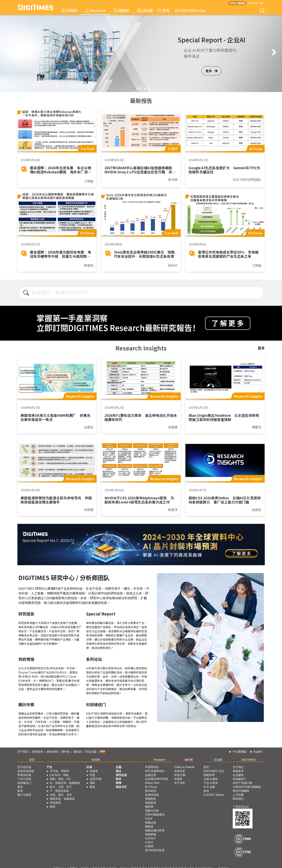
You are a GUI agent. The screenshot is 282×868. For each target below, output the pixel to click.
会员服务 (238, 775)
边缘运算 (151, 775)
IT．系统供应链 (59, 791)
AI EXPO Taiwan (214, 795)
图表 (53, 807)
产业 (49, 767)
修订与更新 (24, 795)
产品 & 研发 (211, 783)
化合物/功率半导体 (157, 779)
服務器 (149, 826)
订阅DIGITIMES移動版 (247, 787)
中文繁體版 (240, 752)
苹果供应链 (24, 775)
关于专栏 (180, 783)
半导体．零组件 (60, 771)
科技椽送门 (24, 783)
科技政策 (55, 803)
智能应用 (209, 775)
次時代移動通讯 (155, 815)
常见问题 (91, 752)
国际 (92, 783)
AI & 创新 (209, 787)
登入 (262, 3)
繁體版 (233, 3)
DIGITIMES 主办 (214, 771)
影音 (163, 10)
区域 (89, 767)
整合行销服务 (241, 791)
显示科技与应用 (155, 850)
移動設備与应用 (155, 830)
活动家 (145, 10)
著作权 (66, 752)
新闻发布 (38, 752)
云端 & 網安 (211, 779)
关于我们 (23, 752)
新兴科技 (151, 791)
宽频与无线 (152, 811)
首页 (32, 760)
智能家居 (151, 803)
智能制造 (151, 799)
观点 (119, 771)
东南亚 (94, 771)
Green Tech (152, 783)
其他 (206, 791)
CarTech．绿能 (59, 775)
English (258, 752)
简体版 (241, 3)
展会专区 (121, 787)
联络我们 (238, 799)
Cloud (149, 819)
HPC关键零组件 (155, 771)
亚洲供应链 (152, 795)
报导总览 (121, 775)
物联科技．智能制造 (62, 799)
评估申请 (253, 3)
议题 (119, 767)
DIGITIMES (249, 760)
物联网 (149, 807)
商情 (119, 783)
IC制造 (149, 846)
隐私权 (78, 752)
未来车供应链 (26, 771)
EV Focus (151, 787)
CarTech (150, 838)
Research (95, 10)
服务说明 (52, 752)
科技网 (69, 10)
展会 (20, 787)
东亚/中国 (96, 779)
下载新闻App (241, 807)
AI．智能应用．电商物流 (65, 783)
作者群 (178, 779)
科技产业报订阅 (242, 783)
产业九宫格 (24, 779)
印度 (92, 775)
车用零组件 (152, 767)
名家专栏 (180, 771)
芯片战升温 (24, 767)
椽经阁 (122, 10)
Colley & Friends (184, 767)
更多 (212, 71)
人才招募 (238, 795)
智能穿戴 (151, 834)
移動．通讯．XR (60, 779)
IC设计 (149, 842)
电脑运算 (151, 822)
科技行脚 (180, 775)
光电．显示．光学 (61, 795)
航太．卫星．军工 (61, 787)
